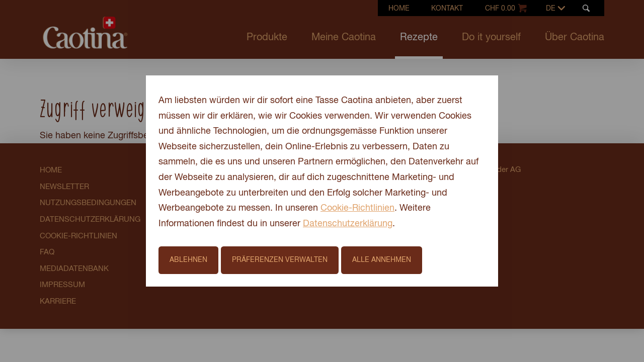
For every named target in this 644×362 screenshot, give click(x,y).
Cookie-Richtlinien (357, 208)
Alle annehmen (382, 260)
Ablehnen (188, 260)
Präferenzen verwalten (280, 260)
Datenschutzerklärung (348, 224)
